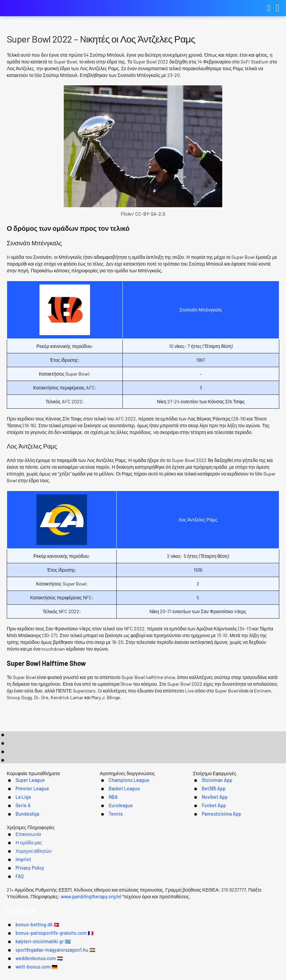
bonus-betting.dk (59, 960)
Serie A (12, 844)
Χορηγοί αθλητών (139, 888)
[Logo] (143, 902)
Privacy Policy (212, 888)
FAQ (243, 888)
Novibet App (209, 835)
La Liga (12, 835)
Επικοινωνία (53, 888)
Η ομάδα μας (93, 888)
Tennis (107, 853)
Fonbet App (208, 844)
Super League (20, 818)
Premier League (22, 827)
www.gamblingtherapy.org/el (123, 922)
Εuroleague (113, 844)
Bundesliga (17, 853)
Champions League (122, 818)
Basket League (117, 827)
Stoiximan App (211, 818)
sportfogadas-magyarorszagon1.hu (83, 970)
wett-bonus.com (224, 970)
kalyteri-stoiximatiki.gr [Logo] (40, 8)
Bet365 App (207, 827)
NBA (104, 835)
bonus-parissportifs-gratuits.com (136, 960)
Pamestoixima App (216, 853)
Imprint (178, 888)
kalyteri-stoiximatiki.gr (221, 960)
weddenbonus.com (164, 970)
